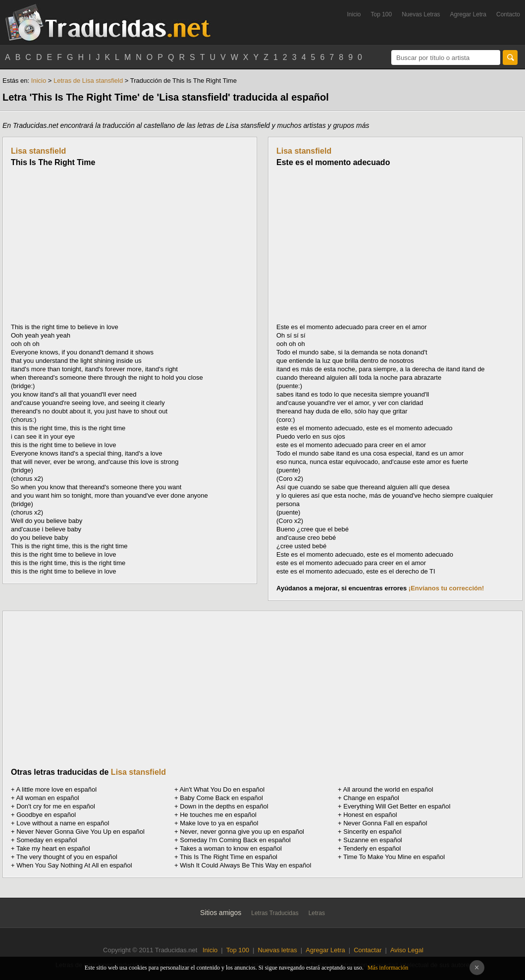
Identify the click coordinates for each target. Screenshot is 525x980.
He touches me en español (218, 815)
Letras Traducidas (275, 913)
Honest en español (370, 815)
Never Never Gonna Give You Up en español (80, 832)
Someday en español (47, 840)
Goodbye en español (46, 815)
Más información (388, 968)
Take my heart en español (53, 848)
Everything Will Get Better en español (397, 806)
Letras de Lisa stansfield (88, 81)
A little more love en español (57, 789)
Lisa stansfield (38, 151)
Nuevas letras (277, 950)
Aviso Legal (407, 950)
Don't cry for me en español (56, 806)
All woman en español (48, 798)
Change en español (371, 798)
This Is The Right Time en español (229, 857)
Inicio (354, 14)
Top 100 (382, 14)
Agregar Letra (468, 14)
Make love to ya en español (219, 823)
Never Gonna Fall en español (385, 823)
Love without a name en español (63, 823)
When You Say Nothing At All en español (74, 865)
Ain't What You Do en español (222, 789)
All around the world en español (388, 789)
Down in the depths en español (224, 806)
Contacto (508, 14)
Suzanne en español (373, 840)
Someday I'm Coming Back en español (235, 840)
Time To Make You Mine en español (394, 857)
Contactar (367, 950)
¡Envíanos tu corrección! (446, 588)
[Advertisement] (94, 245)
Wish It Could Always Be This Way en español (245, 865)
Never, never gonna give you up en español (242, 832)
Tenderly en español (372, 848)
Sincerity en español (372, 832)
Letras (317, 913)
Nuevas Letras (421, 14)
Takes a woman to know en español (231, 848)
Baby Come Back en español (221, 798)
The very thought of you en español (67, 857)
